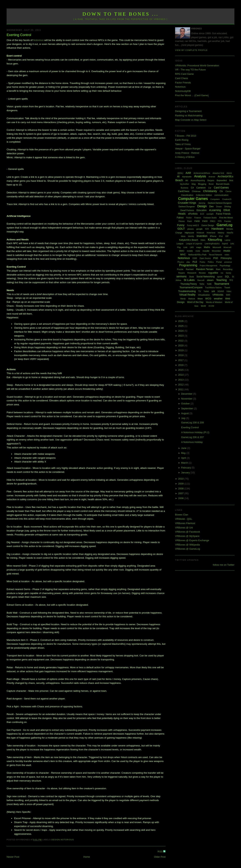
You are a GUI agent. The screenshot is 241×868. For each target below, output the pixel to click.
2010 (181, 479)
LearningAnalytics (212, 244)
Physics (181, 262)
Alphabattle (187, 177)
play (188, 262)
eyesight (210, 214)
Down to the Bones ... (121, 14)
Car (210, 188)
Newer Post (13, 857)
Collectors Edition (204, 195)
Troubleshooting (187, 291)
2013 (181, 380)
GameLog (225, 225)
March (185, 463)
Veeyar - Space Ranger (188, 149)
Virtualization (204, 295)
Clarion (228, 191)
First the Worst (226, 218)
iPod (221, 236)
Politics (211, 262)
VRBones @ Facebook (188, 532)
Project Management (208, 266)
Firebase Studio (210, 218)
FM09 (205, 221)
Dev (211, 206)
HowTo (230, 233)
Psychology (225, 266)
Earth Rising (182, 140)
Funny (181, 225)
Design (56, 840)
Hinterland (211, 233)
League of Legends (194, 244)
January (186, 473)
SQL (227, 277)
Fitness (182, 221)
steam (210, 280)
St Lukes (189, 280)
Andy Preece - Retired (187, 153)
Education (202, 210)
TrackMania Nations (213, 288)
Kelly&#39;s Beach (189, 240)
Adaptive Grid (218, 173)
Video (229, 291)
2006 (181, 498)
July (184, 418)
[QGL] (180, 173)
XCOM (211, 306)
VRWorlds (218, 295)
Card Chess (182, 78)
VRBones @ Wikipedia (188, 545)
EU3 (202, 214)
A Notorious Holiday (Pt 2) (195, 432)
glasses (191, 229)
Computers (215, 199)
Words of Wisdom (214, 302)
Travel (227, 288)
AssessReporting (198, 180)
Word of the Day (195, 302)
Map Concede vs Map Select (191, 120)
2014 (181, 375)
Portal (219, 262)
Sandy (228, 273)
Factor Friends (183, 83)
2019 (181, 350)
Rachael (190, 269)
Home (87, 857)
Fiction (189, 218)
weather (218, 299)
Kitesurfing (215, 240)
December (187, 394)
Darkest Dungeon (187, 207)
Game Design (208, 225)
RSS (160, 852)
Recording (228, 269)
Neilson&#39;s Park (197, 255)
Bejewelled (222, 180)
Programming (188, 265)
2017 (181, 360)
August (185, 413)
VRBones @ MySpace (187, 536)
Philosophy (226, 258)
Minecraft (227, 247)
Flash (189, 221)
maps (199, 247)
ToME (209, 284)
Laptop (228, 240)
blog (194, 184)
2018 (181, 355)
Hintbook (200, 233)
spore (220, 277)
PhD (216, 258)
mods (198, 251)
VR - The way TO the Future (190, 70)
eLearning (215, 210)
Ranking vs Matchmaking (189, 115)
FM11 (213, 221)
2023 (181, 336)
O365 (195, 258)
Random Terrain (205, 269)
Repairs (182, 273)
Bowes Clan (182, 515)
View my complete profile (191, 50)
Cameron (201, 188)
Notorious (38, 40)
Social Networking (206, 277)
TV (200, 291)
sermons (182, 276)
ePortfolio (193, 214)
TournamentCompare (191, 287)
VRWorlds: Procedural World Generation (197, 65)
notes (227, 255)
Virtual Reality (187, 295)
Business (185, 188)
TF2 (231, 280)
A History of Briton (185, 157)
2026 (181, 321)
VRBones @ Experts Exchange (192, 540)
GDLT (181, 229)
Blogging (202, 184)
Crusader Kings (187, 203)
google (199, 229)
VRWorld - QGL (184, 519)
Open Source (205, 258)
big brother (185, 184)
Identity (191, 236)
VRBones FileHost (185, 523)
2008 (181, 488)
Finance (198, 218)
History (221, 233)
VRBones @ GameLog (188, 549)
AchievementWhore (202, 173)
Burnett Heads (223, 184)
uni (213, 291)
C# (192, 188)
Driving (228, 207)
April (184, 458)
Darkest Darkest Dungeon (220, 203)
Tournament (222, 284)
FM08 (197, 221)
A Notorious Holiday (192, 442)
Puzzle (180, 269)
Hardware (218, 229)
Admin (229, 173)
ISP (227, 236)
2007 (181, 493)
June (184, 448)
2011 (181, 389)
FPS (220, 221)
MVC (183, 255)
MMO (182, 251)
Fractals (228, 221)
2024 (181, 331)
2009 (181, 484)
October (186, 404)
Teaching (221, 280)
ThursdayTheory (189, 284)
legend (225, 244)
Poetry (202, 262)
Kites (203, 240)
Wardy (183, 299)
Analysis (200, 176)
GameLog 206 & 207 (192, 437)
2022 (181, 341)
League (180, 244)
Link (185, 247)
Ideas (183, 236)
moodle (206, 251)
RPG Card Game (184, 74)
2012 (181, 385)
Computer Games (193, 199)
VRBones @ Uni (184, 528)
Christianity (210, 191)
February (186, 468)
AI (178, 176)
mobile (190, 251)
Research (192, 273)
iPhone (213, 236)
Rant (218, 269)
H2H (207, 229)
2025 (181, 326)
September (187, 408)
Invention (202, 236)
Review (202, 273)
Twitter (206, 291)
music (227, 251)
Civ (221, 191)
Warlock (192, 299)
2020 (181, 345)
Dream (219, 207)
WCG (208, 299)
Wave (200, 299)
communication (221, 195)
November (187, 399)
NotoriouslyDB (183, 91)
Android (212, 177)
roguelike (213, 273)
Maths (207, 247)
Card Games (221, 188)
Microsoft (217, 247)
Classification (187, 195)
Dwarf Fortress (187, 210)
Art (187, 180)
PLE (195, 262)
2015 (181, 370)
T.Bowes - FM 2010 (186, 136)
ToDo (202, 284)
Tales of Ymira (183, 144)
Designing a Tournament (188, 111)
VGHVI (221, 291)
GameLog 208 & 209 (192, 423)
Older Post (160, 857)
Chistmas (196, 191)
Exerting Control (19, 35)
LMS (192, 247)
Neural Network (215, 255)
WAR (228, 295)
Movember (216, 251)
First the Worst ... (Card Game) (192, 95)
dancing (202, 203)
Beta (231, 180)
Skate (191, 277)
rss (222, 273)
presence (228, 262)
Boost (211, 184)
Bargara (211, 180)
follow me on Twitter (224, 565)
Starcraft (201, 280)
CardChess (184, 191)
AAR (188, 173)
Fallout (180, 218)
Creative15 (227, 199)
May (184, 453)
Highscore (189, 233)
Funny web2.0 (193, 225)
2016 (181, 365)
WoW (203, 306)
